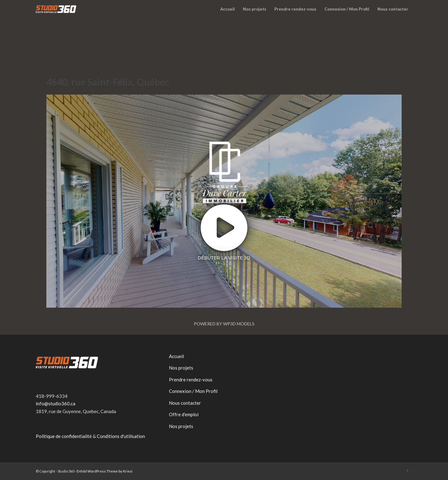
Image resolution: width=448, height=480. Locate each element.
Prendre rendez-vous (191, 380)
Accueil (176, 356)
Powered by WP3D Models (224, 324)
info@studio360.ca (56, 403)
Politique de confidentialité (64, 436)
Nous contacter (185, 403)
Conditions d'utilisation (121, 436)
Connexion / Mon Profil (193, 391)
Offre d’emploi (184, 414)
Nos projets (181, 368)
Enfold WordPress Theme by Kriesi (105, 471)
